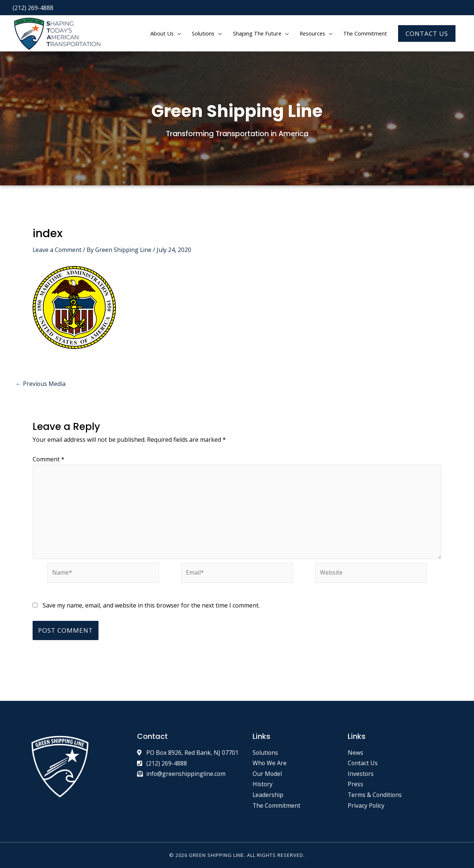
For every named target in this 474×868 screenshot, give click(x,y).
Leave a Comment (57, 250)
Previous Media (40, 383)
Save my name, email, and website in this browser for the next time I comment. (146, 606)
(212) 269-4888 (33, 7)
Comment (47, 459)
